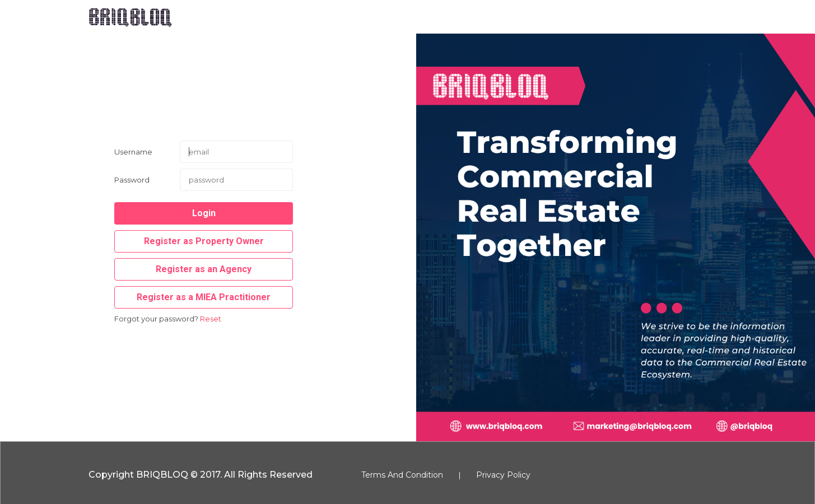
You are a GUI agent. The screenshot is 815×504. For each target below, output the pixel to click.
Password (132, 180)
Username (133, 152)
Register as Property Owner (204, 241)
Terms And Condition (402, 475)
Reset (211, 319)
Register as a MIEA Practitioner (204, 297)
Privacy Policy (503, 475)
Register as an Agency (204, 269)
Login (204, 213)
